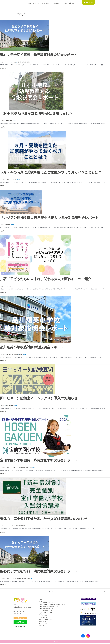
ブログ (66, 3)
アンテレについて (44, 624)
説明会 (30, 63)
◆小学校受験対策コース (46, 604)
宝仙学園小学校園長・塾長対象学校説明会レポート (39, 462)
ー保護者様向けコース (45, 611)
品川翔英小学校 (16, 356)
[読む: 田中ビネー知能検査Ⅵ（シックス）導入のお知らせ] (27, 381)
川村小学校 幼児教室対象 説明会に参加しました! (37, 115)
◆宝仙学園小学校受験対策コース (48, 608)
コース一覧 (36, 3)
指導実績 (41, 626)
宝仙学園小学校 (26, 469)
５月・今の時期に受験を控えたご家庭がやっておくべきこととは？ (51, 174)
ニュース (8, 287)
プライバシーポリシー (20, 628)
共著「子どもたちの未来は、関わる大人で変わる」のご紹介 (46, 280)
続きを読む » (3, 70)
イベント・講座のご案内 (46, 621)
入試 (16, 63)
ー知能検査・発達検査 (46, 613)
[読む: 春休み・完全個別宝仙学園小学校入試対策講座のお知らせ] (33, 497)
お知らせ (72, 3)
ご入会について (47, 3)
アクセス (41, 628)
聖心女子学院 (25, 63)
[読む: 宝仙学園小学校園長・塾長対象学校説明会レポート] (36, 437)
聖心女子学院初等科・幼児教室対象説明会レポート (39, 56)
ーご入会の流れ (44, 617)
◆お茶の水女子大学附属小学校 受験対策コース (52, 606)
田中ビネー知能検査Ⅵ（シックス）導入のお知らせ (39, 399)
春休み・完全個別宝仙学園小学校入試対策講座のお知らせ (44, 520)
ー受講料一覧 (43, 619)
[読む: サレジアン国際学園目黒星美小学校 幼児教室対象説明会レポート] (21, 203)
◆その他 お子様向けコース (47, 610)
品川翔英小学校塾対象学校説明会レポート (32, 349)
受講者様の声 (43, 623)
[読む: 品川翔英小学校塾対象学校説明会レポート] (36, 321)
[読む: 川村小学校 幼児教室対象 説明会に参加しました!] (36, 92)
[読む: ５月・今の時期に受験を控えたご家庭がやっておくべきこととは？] (36, 151)
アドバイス (9, 63)
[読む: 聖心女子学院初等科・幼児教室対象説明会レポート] (24, 37)
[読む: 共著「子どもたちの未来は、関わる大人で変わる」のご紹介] (36, 256)
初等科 (19, 63)
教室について (58, 3)
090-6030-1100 (21, 613)
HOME (29, 3)
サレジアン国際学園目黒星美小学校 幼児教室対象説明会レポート (49, 219)
